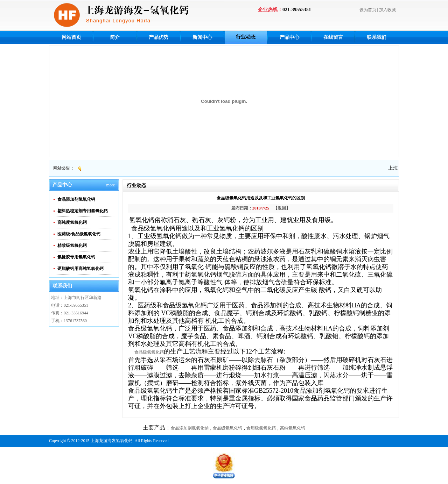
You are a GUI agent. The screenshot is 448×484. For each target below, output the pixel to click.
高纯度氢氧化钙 (72, 222)
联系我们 (377, 37)
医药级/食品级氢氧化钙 (79, 234)
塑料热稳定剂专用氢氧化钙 (83, 211)
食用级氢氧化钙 (261, 428)
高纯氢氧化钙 (293, 428)
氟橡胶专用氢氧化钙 (76, 257)
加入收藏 (387, 10)
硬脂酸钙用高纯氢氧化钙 (80, 269)
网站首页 (71, 37)
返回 (282, 208)
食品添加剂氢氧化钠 (190, 428)
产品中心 (289, 37)
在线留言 (333, 37)
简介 (115, 37)
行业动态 (246, 37)
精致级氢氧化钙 (72, 245)
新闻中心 (202, 37)
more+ (112, 185)
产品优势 (159, 37)
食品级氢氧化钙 (149, 352)
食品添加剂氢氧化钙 (76, 199)
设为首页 (368, 10)
